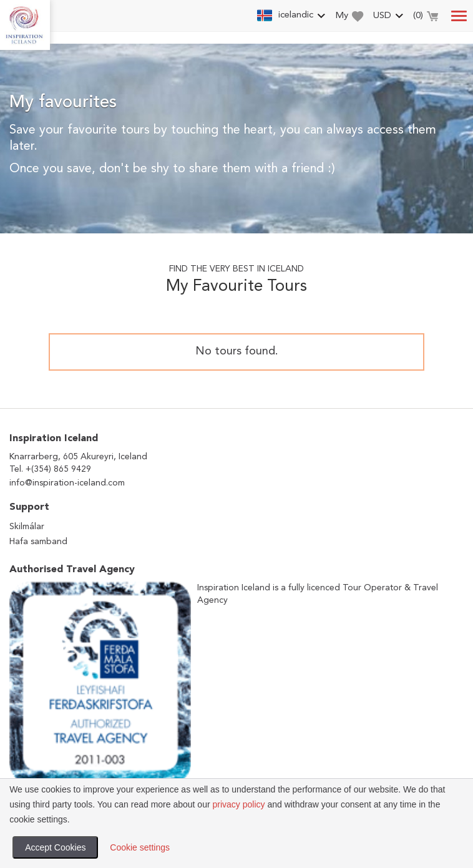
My (349, 17)
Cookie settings (140, 847)
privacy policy (238, 804)
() (426, 17)
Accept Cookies (55, 847)
